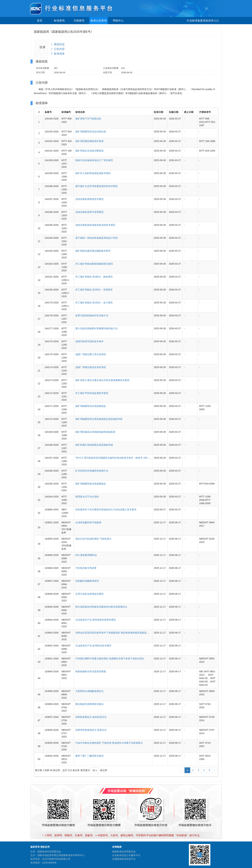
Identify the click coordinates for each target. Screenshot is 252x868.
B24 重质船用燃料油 (86, 555)
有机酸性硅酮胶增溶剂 (87, 581)
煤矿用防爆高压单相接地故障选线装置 (95, 432)
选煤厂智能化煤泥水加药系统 (91, 367)
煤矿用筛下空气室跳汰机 (88, 119)
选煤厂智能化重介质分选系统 (91, 354)
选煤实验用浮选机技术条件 (89, 341)
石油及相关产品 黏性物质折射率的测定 (96, 620)
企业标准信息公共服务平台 (126, 855)
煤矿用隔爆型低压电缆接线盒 (91, 484)
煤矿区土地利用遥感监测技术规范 (93, 173)
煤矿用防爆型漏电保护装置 (89, 141)
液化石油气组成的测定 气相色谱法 (93, 539)
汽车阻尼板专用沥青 (86, 568)
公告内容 (59, 49)
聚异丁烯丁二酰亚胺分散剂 (89, 756)
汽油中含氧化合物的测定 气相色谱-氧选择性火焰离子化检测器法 (109, 743)
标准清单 (59, 54)
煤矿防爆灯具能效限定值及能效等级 (94, 445)
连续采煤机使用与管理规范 (89, 212)
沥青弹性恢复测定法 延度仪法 (91, 730)
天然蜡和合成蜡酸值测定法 (89, 691)
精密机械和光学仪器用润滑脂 (91, 671)
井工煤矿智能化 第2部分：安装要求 (94, 290)
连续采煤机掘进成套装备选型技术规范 (95, 225)
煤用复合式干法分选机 (87, 497)
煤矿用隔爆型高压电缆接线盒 (91, 406)
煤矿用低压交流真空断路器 (89, 151)
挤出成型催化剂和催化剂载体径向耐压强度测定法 (101, 607)
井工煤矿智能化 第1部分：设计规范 (94, 303)
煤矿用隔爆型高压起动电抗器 (91, 132)
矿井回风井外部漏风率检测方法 (92, 471)
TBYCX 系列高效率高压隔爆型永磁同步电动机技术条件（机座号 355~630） (115, 458)
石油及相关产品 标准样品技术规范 (93, 646)
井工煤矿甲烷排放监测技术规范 (92, 393)
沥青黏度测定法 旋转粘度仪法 (91, 717)
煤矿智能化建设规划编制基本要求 (93, 251)
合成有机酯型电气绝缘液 (88, 522)
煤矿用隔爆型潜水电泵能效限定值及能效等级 (99, 419)
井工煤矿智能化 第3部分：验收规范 (94, 277)
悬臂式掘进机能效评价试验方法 (92, 315)
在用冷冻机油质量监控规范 (89, 594)
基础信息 (59, 44)
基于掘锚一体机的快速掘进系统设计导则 (97, 238)
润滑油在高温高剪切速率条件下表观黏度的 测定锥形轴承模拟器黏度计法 (113, 633)
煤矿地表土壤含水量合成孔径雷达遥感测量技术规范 (102, 380)
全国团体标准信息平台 (124, 859)
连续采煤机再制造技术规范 (89, 199)
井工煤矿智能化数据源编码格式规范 (94, 264)
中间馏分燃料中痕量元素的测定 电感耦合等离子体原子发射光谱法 (110, 659)
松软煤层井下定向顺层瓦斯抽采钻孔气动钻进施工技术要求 (106, 510)
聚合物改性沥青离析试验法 (89, 704)
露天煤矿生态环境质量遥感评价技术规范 (97, 186)
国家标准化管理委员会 (124, 852)
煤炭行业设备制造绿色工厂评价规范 (94, 160)
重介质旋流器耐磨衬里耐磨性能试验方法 (97, 328)
